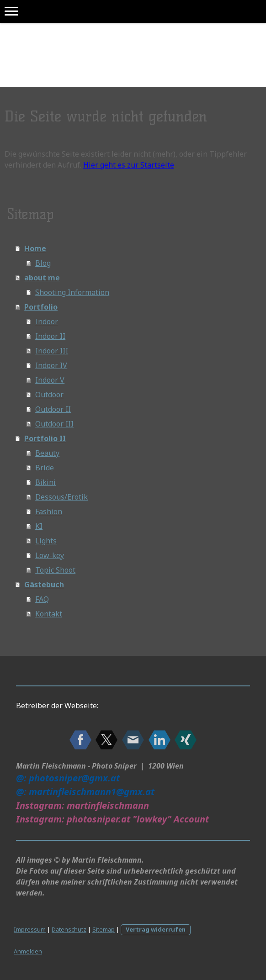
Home (35, 248)
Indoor (47, 321)
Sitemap (104, 929)
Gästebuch (44, 585)
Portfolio (41, 307)
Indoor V (50, 380)
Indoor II (50, 336)
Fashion (49, 511)
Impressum (30, 929)
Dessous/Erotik (61, 497)
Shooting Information (72, 292)
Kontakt (49, 614)
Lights (46, 541)
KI (39, 526)
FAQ (42, 599)
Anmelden (28, 951)
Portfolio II (45, 438)
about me (42, 278)
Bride (45, 468)
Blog (43, 263)
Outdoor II (53, 409)
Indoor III (52, 351)
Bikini (45, 482)
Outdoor (49, 395)
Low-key (50, 555)
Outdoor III (54, 424)
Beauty (47, 453)
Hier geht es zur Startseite (129, 165)
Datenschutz (69, 929)
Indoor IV (51, 365)
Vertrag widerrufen (156, 929)
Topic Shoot (55, 570)
